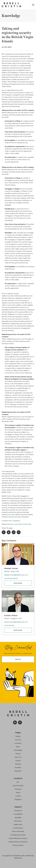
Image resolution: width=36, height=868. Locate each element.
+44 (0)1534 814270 (11, 578)
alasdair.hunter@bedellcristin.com (16, 575)
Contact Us (18, 811)
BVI (11, 521)
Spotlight (18, 818)
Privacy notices (18, 845)
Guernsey (18, 789)
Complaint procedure (18, 835)
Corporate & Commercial (22, 524)
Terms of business (18, 831)
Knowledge (18, 750)
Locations (18, 743)
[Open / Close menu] (33, 5)
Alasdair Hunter (11, 568)
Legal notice (18, 824)
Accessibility (18, 814)
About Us (18, 757)
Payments (18, 771)
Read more (18, 583)
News (18, 747)
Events (18, 754)
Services (18, 740)
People (18, 736)
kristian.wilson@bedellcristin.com (16, 622)
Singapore (17, 521)
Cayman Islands (18, 786)
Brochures (18, 821)
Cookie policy (18, 828)
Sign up (18, 659)
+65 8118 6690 (9, 625)
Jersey (18, 792)
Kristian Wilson (11, 615)
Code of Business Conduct (18, 838)
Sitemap (18, 764)
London (18, 796)
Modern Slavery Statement (18, 842)
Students (18, 767)
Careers (18, 761)
